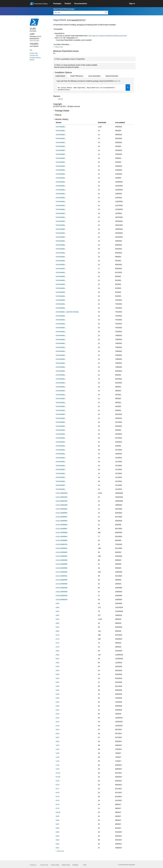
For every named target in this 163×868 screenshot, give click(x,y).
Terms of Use (44, 865)
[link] (59, 4)
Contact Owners (35, 58)
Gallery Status (66, 865)
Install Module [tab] (60, 76)
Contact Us (33, 865)
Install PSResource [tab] (77, 76)
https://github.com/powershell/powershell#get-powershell (108, 36)
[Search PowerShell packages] (106, 13)
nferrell (60, 99)
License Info (34, 55)
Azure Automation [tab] (94, 76)
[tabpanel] (93, 85)
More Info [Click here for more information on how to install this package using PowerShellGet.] (117, 81)
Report (32, 60)
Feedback (75, 865)
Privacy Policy (55, 865)
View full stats (34, 41)
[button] (58, 47)
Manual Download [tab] (112, 76)
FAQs (85, 865)
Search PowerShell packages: (64, 9)
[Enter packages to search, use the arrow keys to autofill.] (79, 13)
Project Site (34, 53)
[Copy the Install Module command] (128, 88)
